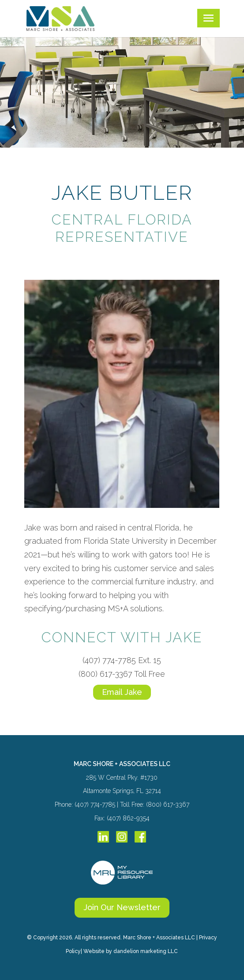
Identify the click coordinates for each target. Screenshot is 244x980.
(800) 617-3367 (105, 674)
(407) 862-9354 (128, 818)
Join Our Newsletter (122, 907)
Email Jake (122, 692)
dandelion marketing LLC (146, 951)
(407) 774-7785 (109, 660)
